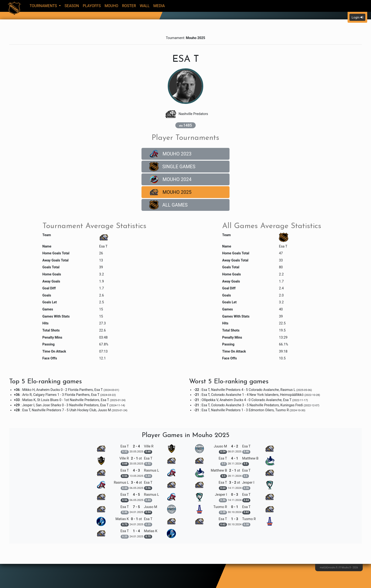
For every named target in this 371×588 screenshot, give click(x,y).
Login (357, 17)
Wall (145, 6)
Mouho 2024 (170, 179)
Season (72, 6)
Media (159, 6)
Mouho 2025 (170, 192)
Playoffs (92, 6)
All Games (168, 205)
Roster (129, 6)
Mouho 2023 (170, 154)
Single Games (172, 167)
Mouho (111, 6)
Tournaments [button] (44, 6)
